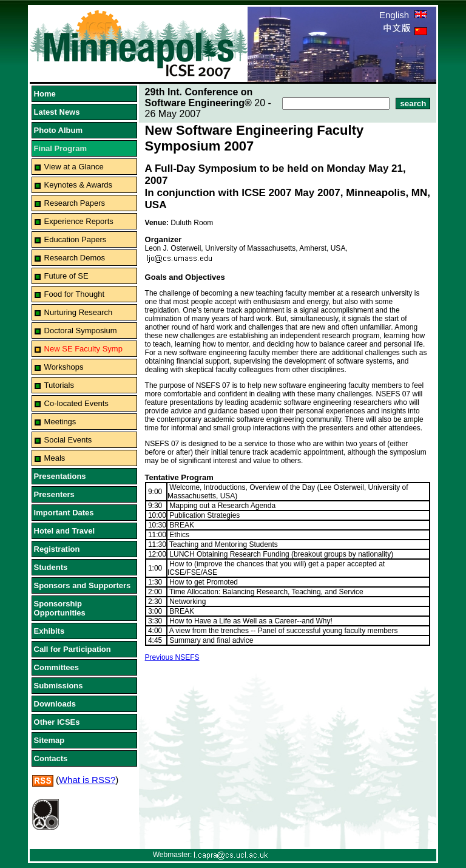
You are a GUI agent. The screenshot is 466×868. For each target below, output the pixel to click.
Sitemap (49, 740)
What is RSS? (87, 780)
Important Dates (64, 513)
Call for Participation (73, 649)
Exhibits (49, 631)
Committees (56, 667)
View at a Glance (74, 167)
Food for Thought (75, 294)
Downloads (55, 704)
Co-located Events (76, 403)
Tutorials (59, 385)
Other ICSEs (57, 722)
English (403, 15)
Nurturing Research (79, 312)
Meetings (60, 422)
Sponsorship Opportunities (60, 608)
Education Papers (76, 239)
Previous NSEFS (172, 657)
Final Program (60, 148)
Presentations (60, 476)
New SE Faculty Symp (83, 349)
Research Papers (75, 203)
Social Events (68, 440)
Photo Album (58, 130)
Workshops (64, 367)
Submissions (59, 686)
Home (45, 94)
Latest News (57, 112)
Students (51, 567)
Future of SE (66, 276)
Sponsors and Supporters (83, 585)
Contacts (51, 758)
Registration (57, 549)
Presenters (54, 494)
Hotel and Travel (64, 531)
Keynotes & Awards (79, 185)
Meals (55, 458)
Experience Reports (79, 221)
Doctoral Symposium (81, 331)
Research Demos (75, 258)
